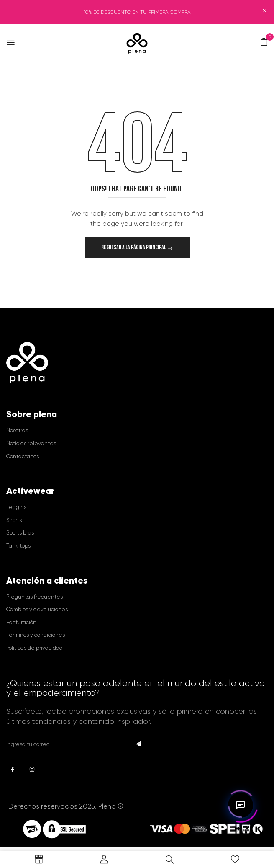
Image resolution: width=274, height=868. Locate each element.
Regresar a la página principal (134, 247)
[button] (264, 42)
